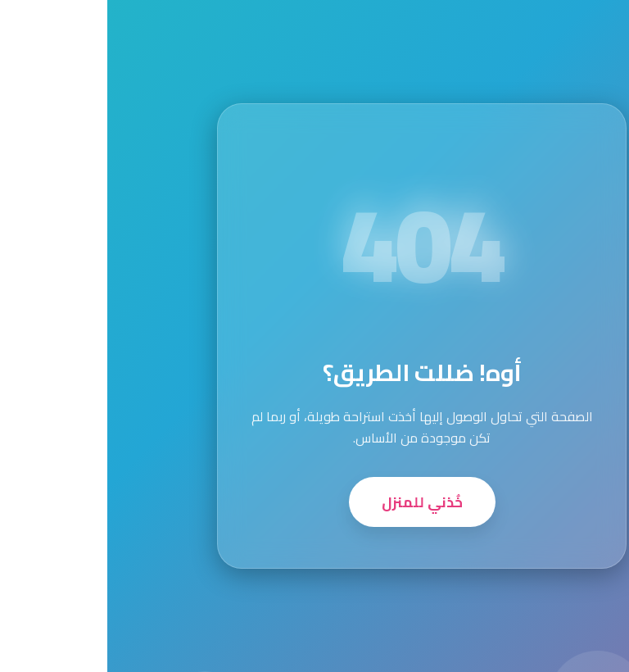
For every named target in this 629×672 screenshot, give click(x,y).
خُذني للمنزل (315, 502)
